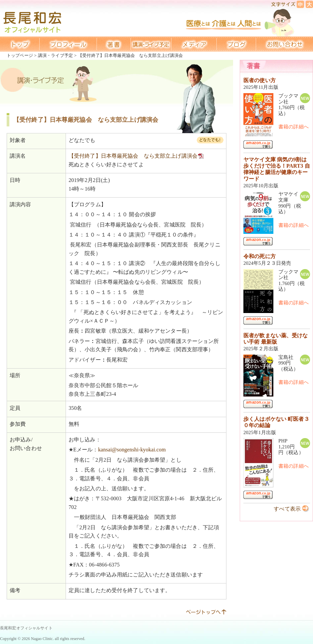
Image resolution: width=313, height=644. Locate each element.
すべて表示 (287, 509)
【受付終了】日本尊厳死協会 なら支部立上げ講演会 (133, 156)
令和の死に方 (260, 256)
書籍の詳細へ (294, 127)
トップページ (20, 55)
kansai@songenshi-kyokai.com (132, 450)
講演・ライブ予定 (55, 55)
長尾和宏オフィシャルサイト (26, 628)
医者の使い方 (260, 80)
